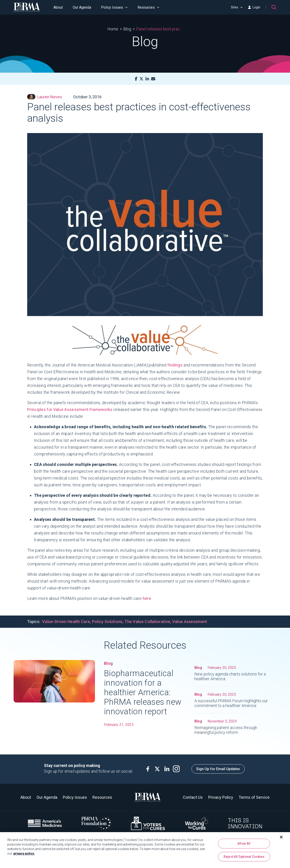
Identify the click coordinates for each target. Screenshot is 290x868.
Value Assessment (190, 622)
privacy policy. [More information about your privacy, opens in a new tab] (24, 855)
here (147, 598)
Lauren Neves (45, 97)
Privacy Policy (221, 797)
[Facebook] (136, 79)
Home (113, 29)
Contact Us (193, 797)
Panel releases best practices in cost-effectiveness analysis (159, 29)
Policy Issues (114, 7)
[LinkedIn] (147, 79)
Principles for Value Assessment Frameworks (70, 409)
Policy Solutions (107, 622)
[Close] (281, 838)
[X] (141, 79)
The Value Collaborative (147, 622)
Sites (237, 7)
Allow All (244, 845)
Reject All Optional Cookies (244, 858)
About (58, 7)
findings (175, 365)
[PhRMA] (27, 7)
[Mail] (153, 79)
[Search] (274, 7)
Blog (127, 29)
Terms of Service (254, 797)
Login (254, 7)
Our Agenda (82, 7)
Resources (148, 7)
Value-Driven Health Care (66, 622)
